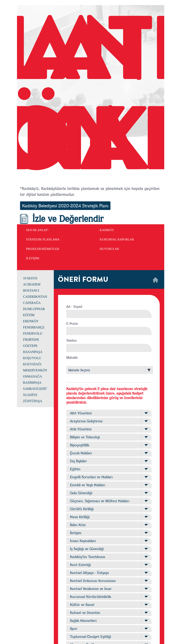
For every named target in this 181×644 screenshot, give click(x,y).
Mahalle (72, 358)
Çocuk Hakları (109, 453)
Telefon (71, 341)
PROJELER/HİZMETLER (43, 249)
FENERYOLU (33, 333)
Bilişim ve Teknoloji (109, 437)
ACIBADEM (32, 284)
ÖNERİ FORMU (83, 279)
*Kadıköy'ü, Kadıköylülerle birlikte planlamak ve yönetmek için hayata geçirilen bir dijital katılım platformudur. (90, 191)
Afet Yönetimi (109, 413)
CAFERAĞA (32, 303)
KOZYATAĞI (32, 364)
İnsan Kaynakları (109, 541)
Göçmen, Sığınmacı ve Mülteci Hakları (109, 501)
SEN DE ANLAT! (37, 230)
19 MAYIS (30, 278)
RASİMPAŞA (32, 383)
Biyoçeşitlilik (109, 445)
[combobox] (106, 370)
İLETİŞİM (33, 258)
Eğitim (109, 469)
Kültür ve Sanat (109, 605)
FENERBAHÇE (34, 327)
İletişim (109, 533)
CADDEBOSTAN (35, 297)
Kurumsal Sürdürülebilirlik (109, 597)
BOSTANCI (31, 290)
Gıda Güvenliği (109, 493)
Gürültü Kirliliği (109, 509)
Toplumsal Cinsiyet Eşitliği (109, 637)
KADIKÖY (107, 230)
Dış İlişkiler (109, 461)
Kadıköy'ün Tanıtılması (109, 557)
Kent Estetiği (109, 565)
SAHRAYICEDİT (35, 389)
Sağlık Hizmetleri (109, 621)
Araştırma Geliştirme (109, 421)
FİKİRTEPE (31, 340)
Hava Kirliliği (109, 517)
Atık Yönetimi (109, 429)
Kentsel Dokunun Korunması (109, 581)
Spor (109, 629)
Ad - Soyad (74, 307)
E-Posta (72, 324)
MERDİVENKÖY (35, 370)
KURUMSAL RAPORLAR (117, 239)
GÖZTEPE (30, 346)
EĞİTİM (29, 315)
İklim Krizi (109, 525)
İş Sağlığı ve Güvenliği (109, 549)
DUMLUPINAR (34, 309)
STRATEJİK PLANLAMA (43, 239)
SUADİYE (30, 395)
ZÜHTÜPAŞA (33, 401)
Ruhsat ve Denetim (109, 613)
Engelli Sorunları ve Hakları (109, 477)
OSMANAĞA (33, 376)
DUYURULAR (109, 249)
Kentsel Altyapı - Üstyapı (109, 573)
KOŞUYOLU (32, 358)
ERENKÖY (31, 321)
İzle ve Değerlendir (62, 219)
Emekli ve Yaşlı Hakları (109, 485)
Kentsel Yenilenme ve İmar (109, 589)
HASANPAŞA (33, 352)
